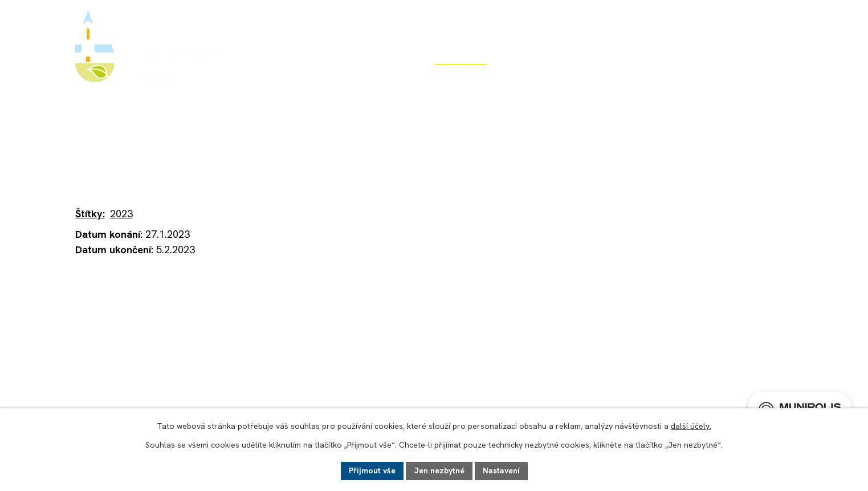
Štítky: (90, 214)
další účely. (691, 426)
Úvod (277, 78)
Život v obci (461, 78)
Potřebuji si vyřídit (672, 78)
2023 (121, 214)
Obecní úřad (362, 78)
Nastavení (501, 470)
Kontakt (775, 78)
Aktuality (248, 148)
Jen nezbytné (439, 470)
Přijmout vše (372, 470)
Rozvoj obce (559, 78)
